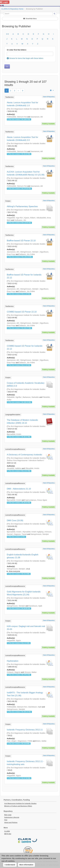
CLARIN (7, 831)
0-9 (7, 34)
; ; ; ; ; (30, 570)
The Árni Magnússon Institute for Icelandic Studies (26, 109)
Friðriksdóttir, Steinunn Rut (17, 117)
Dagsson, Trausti (20, 534)
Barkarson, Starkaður (31, 397)
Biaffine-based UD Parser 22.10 (21, 241)
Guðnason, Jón (20, 220)
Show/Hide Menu (30, 19)
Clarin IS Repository (49, 97)
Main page (8, 815)
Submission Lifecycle (12, 817)
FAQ (6, 820)
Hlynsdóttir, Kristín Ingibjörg (33, 532)
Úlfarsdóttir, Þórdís (32, 468)
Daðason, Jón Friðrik (27, 254)
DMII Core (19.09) (15, 520)
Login (4, 2)
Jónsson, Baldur (30, 672)
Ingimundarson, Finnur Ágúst (36, 500)
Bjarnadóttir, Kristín (14, 434)
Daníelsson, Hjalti (35, 606)
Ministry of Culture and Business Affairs (18, 806)
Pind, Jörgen (12, 741)
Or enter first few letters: (17, 50)
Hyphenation (13, 661)
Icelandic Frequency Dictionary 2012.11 (25, 730)
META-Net (8, 834)
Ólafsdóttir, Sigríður (14, 397)
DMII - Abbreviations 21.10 (19, 489)
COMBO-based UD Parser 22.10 (22, 312)
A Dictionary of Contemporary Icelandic (24, 455)
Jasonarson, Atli (37, 117)
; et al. (30, 570)
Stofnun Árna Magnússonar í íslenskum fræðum (25, 460)
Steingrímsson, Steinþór (29, 252)
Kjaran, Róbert (30, 218)
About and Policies (11, 823)
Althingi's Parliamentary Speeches (22, 206)
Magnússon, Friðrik (25, 741)
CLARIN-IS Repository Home (12, 9)
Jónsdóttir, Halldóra (14, 468)
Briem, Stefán (41, 741)
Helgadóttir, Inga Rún (15, 218)
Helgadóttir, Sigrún (14, 641)
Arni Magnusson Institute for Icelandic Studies (20, 804)
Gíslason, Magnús (14, 672)
